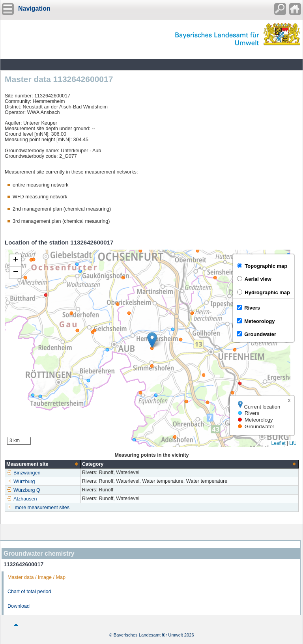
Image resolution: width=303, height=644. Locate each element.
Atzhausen (22, 499)
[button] (152, 340)
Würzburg (21, 482)
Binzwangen (23, 473)
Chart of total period (29, 592)
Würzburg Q (23, 490)
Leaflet (278, 443)
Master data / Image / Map (36, 577)
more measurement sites (42, 508)
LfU (293, 443)
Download (19, 606)
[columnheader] (43, 464)
